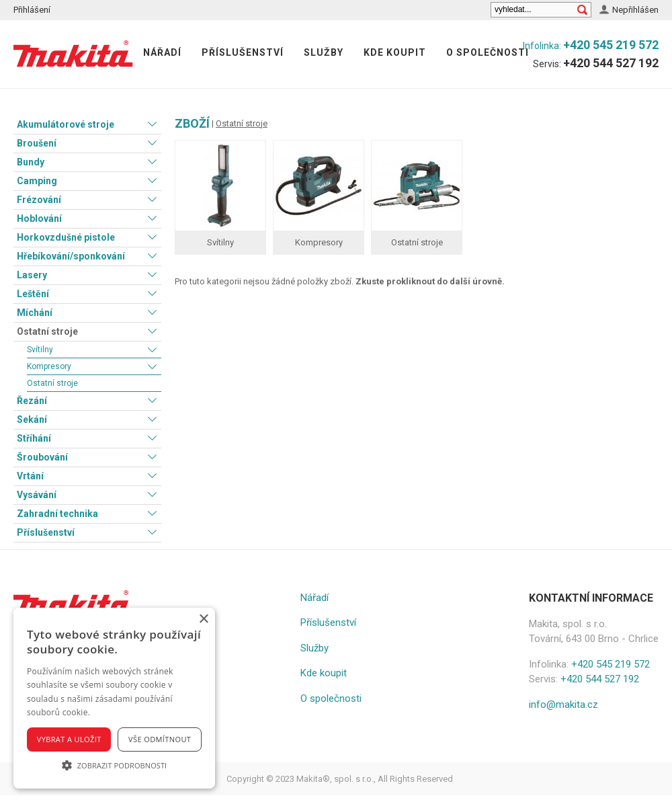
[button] (114, 765)
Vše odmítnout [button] (160, 739)
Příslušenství (243, 52)
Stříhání (34, 438)
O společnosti (488, 52)
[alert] (114, 698)
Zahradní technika (57, 514)
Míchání (35, 313)
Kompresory (49, 366)
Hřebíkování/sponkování (71, 256)
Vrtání (30, 476)
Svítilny (40, 350)
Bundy (31, 162)
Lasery (32, 275)
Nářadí (162, 52)
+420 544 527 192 (611, 63)
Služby (324, 52)
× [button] (203, 619)
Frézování (39, 200)
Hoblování (39, 218)
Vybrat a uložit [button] (69, 739)
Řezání (32, 401)
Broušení (37, 143)
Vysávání (37, 495)
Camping (37, 181)
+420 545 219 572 (611, 45)
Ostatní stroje (47, 331)
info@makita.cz (563, 705)
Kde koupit (395, 52)
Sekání (32, 419)
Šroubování (42, 457)
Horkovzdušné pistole (66, 237)
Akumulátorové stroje (66, 124)
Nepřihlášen (635, 10)
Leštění (33, 294)
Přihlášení (32, 10)
